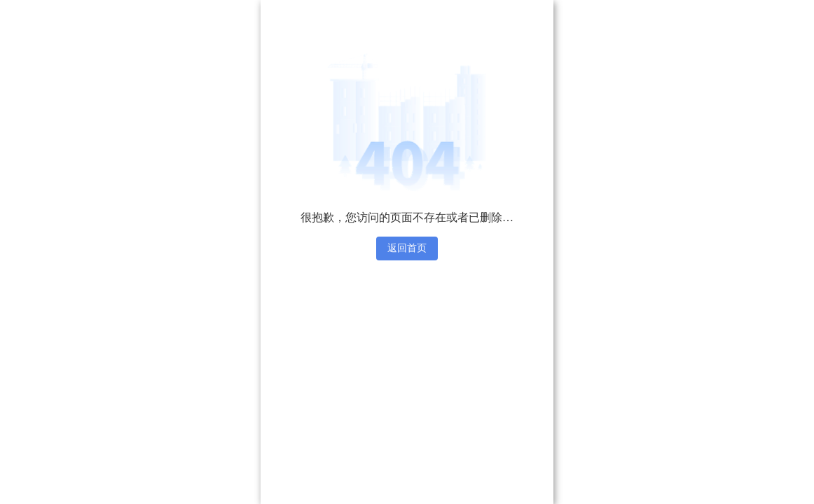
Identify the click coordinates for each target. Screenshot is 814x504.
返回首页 (407, 248)
